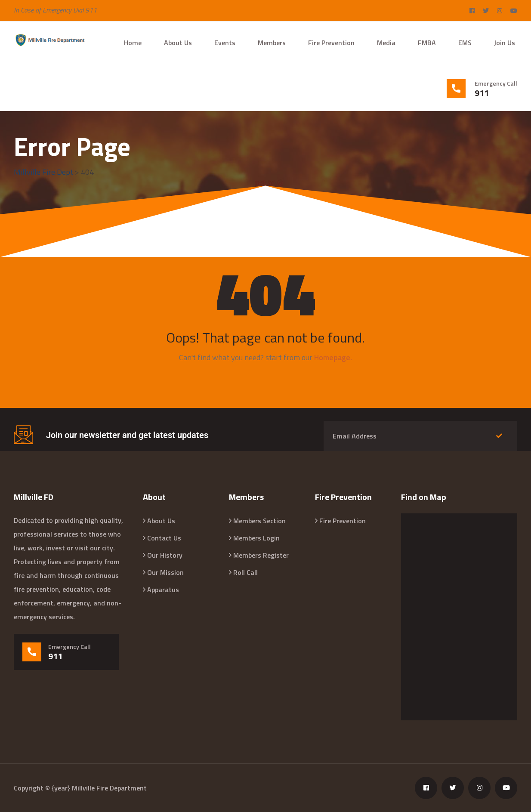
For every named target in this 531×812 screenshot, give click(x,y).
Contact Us (164, 538)
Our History (165, 555)
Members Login (256, 538)
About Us (178, 43)
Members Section (259, 521)
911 (482, 93)
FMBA (427, 43)
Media (386, 43)
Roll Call (245, 572)
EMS (465, 43)
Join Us (505, 43)
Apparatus (163, 590)
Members (272, 43)
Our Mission (165, 572)
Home (133, 43)
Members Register (261, 555)
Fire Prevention (331, 43)
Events (225, 43)
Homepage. (333, 357)
